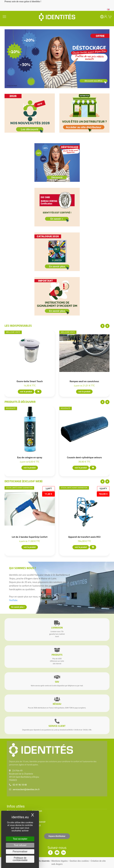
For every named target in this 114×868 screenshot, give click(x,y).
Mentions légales (60, 861)
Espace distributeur (57, 836)
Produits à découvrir (20, 402)
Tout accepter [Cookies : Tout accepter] (20, 839)
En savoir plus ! (18, 607)
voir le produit (26, 392)
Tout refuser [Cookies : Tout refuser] (20, 845)
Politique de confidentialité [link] (20, 859)
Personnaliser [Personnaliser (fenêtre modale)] (20, 851)
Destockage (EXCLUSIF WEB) (23, 481)
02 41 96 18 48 (20, 785)
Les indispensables (18, 326)
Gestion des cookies (79, 861)
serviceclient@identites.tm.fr (26, 789)
